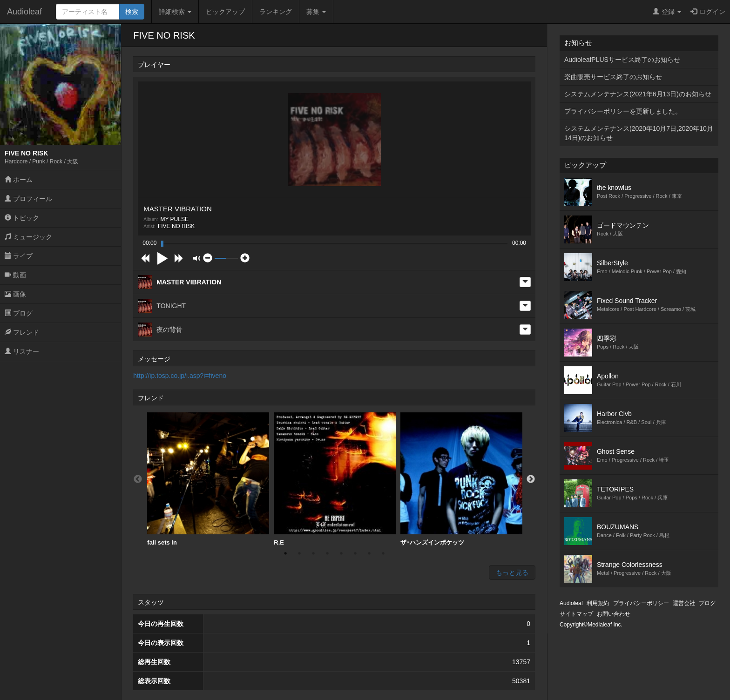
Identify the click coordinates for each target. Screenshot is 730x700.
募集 (316, 12)
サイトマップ (576, 614)
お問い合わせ (614, 614)
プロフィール (28, 199)
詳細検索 (175, 12)
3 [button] (313, 553)
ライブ (19, 256)
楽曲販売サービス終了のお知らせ (613, 77)
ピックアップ (225, 12)
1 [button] (285, 553)
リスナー (22, 351)
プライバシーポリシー (641, 603)
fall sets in (208, 479)
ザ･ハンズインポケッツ (461, 479)
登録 (667, 12)
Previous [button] (138, 479)
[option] (208, 479)
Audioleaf (24, 12)
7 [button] (369, 553)
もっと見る (512, 572)
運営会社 (684, 603)
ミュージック (28, 237)
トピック (22, 218)
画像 (15, 294)
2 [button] (299, 553)
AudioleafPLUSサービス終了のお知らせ (622, 60)
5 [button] (341, 553)
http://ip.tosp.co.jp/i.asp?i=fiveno (180, 376)
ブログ (19, 313)
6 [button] (355, 553)
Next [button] (531, 479)
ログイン (708, 12)
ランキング (276, 12)
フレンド (22, 332)
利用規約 (598, 603)
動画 (15, 275)
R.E (335, 479)
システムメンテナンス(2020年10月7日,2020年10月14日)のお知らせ (639, 133)
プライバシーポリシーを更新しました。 (623, 111)
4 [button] (327, 553)
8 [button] (383, 553)
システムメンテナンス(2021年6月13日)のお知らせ (638, 94)
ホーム (19, 180)
